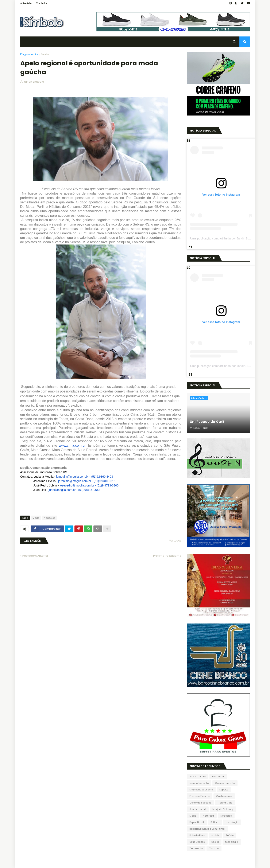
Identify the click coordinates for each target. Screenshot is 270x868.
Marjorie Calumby (223, 809)
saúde (215, 835)
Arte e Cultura (198, 777)
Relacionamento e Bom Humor (207, 829)
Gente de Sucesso (200, 803)
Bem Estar (218, 777)
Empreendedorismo (201, 790)
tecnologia (232, 842)
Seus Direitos (197, 842)
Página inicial (29, 54)
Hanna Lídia (225, 803)
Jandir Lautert (198, 809)
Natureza (208, 816)
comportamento (199, 783)
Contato (41, 3)
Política (215, 822)
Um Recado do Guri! (207, 422)
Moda (45, 54)
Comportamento (225, 783)
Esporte (224, 790)
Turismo (214, 848)
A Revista (26, 3)
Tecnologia (196, 848)
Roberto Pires (197, 835)
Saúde (230, 835)
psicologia (232, 822)
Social (215, 842)
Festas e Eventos (200, 796)
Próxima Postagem (166, 556)
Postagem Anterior (35, 556)
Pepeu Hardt (197, 822)
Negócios (50, 518)
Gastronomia (224, 796)
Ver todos (175, 541)
